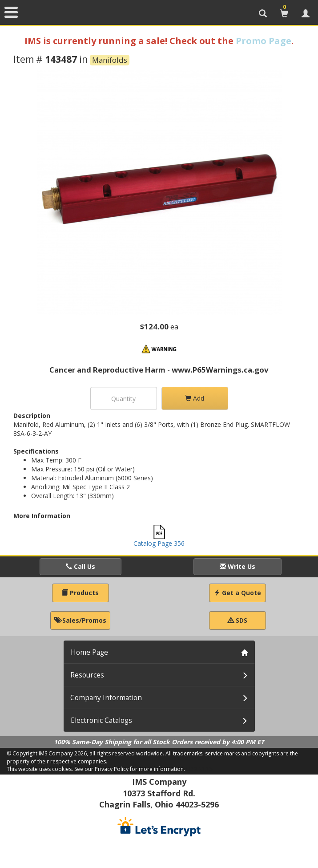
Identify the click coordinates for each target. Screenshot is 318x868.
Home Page (89, 652)
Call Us (81, 566)
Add (195, 398)
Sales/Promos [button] (80, 620)
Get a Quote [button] (237, 593)
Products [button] (80, 593)
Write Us (237, 566)
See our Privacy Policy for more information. (130, 769)
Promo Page (264, 41)
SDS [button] (237, 620)
